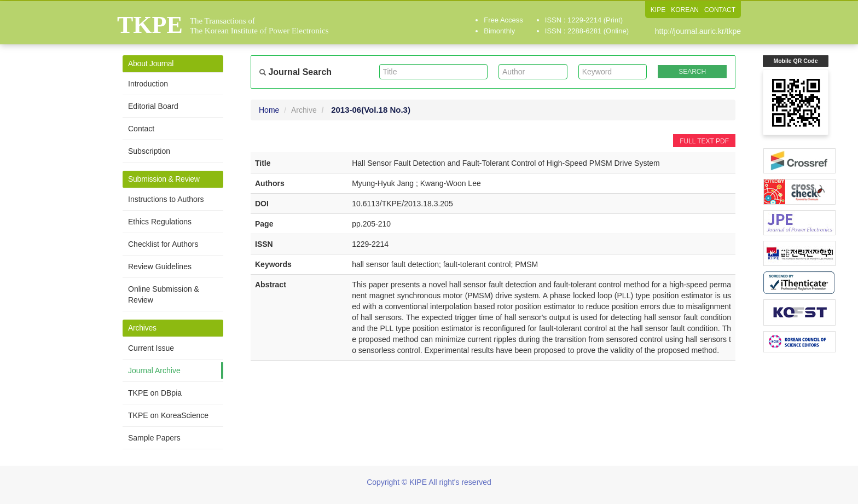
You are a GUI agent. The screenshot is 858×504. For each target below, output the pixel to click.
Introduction (148, 84)
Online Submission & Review (164, 294)
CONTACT (720, 10)
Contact (141, 129)
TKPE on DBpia (155, 393)
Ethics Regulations (160, 222)
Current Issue (151, 348)
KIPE (658, 10)
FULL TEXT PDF (704, 141)
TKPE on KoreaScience (168, 415)
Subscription (149, 151)
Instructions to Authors (166, 199)
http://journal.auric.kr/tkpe (698, 31)
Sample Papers (154, 438)
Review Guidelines (160, 267)
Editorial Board (153, 106)
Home (269, 110)
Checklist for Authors (163, 244)
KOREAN (685, 10)
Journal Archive (154, 370)
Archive (304, 110)
